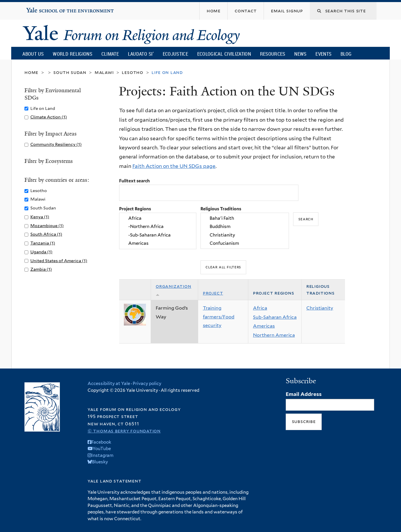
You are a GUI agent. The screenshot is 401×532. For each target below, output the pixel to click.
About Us (33, 54)
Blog (346, 54)
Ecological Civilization (224, 54)
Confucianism (245, 243)
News (300, 54)
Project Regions (135, 209)
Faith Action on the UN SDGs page (174, 166)
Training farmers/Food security (219, 317)
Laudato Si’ (141, 54)
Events (323, 54)
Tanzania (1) (43, 243)
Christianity (245, 235)
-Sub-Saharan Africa (158, 235)
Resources (273, 54)
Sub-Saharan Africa (275, 317)
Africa (158, 218)
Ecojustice (175, 54)
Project (213, 293)
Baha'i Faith (245, 218)
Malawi (104, 72)
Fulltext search (134, 181)
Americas (158, 243)
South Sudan (70, 72)
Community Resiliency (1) (56, 144)
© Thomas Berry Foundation (124, 431)
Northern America (274, 335)
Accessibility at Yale (109, 384)
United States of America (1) (59, 261)
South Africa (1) (46, 234)
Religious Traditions (221, 209)
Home (31, 72)
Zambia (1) (41, 269)
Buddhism (245, 227)
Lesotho (133, 72)
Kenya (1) (40, 217)
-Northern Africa (158, 227)
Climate (110, 54)
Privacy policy (147, 384)
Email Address (304, 394)
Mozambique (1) (47, 225)
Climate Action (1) (49, 117)
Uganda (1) (41, 252)
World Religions (73, 54)
